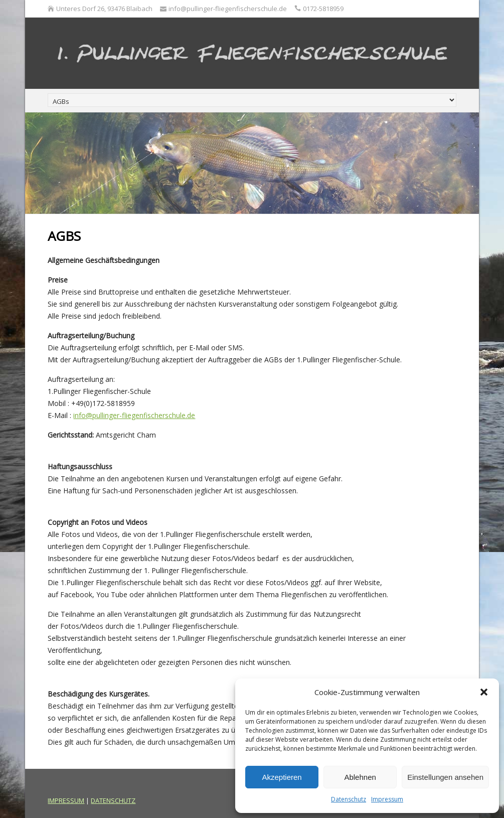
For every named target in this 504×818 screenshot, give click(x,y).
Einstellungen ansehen (445, 777)
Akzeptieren (282, 777)
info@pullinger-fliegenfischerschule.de (134, 415)
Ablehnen (360, 777)
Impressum (387, 799)
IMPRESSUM (66, 800)
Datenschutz (349, 799)
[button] (484, 692)
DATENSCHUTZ (113, 800)
